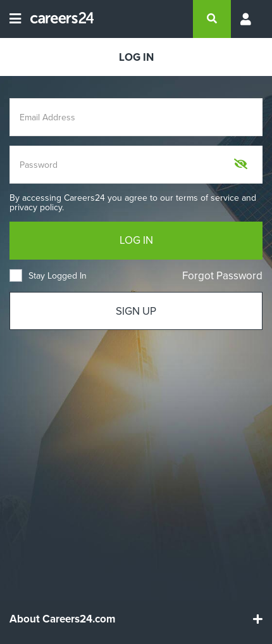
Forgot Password (222, 276)
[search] (212, 19)
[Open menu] (15, 19)
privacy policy (36, 207)
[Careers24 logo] (57, 19)
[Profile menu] (247, 19)
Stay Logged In (48, 276)
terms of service (207, 198)
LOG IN (136, 240)
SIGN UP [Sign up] (136, 311)
